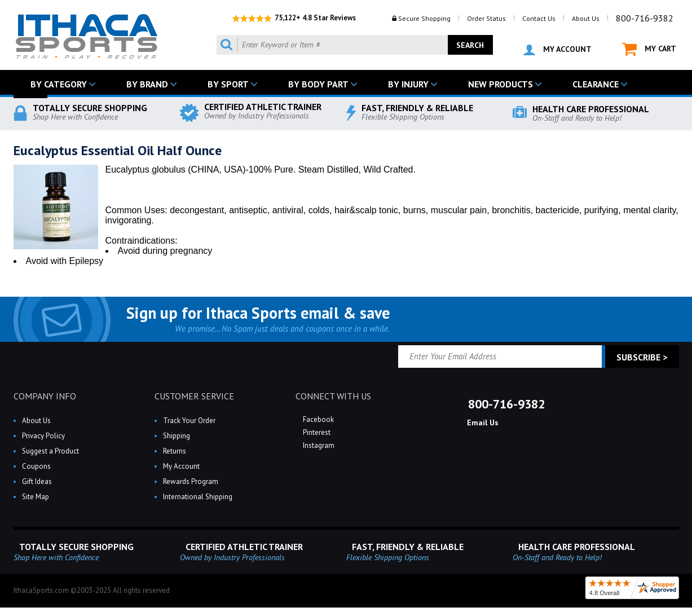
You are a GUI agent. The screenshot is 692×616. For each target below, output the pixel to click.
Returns (175, 451)
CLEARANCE (596, 84)
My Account (181, 466)
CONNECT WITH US (333, 396)
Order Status (486, 18)
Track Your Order (189, 421)
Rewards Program (191, 481)
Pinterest (316, 432)
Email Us (482, 423)
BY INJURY (408, 84)
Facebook (318, 419)
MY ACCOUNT (557, 50)
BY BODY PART (318, 84)
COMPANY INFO (45, 396)
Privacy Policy (43, 436)
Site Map (36, 497)
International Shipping (198, 497)
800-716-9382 (645, 18)
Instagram (318, 445)
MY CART (649, 49)
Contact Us (539, 18)
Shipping (177, 436)
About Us (586, 18)
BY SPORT (228, 84)
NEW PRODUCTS (501, 84)
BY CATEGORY (59, 84)
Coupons (36, 466)
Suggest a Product (50, 451)
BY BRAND (147, 84)
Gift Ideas (37, 481)
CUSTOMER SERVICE (194, 396)
